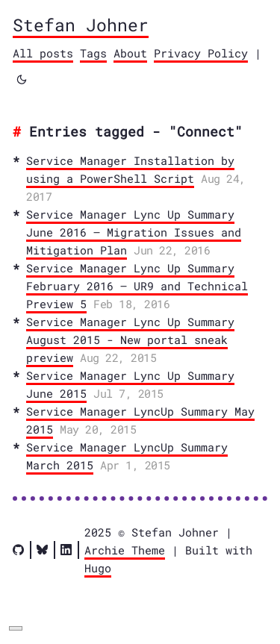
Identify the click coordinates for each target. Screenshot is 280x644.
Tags (93, 53)
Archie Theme (125, 550)
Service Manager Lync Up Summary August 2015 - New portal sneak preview (130, 340)
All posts (43, 53)
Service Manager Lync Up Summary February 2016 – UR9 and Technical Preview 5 (137, 286)
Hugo (98, 568)
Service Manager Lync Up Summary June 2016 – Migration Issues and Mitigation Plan (134, 232)
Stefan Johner (81, 25)
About (130, 53)
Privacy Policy (201, 53)
